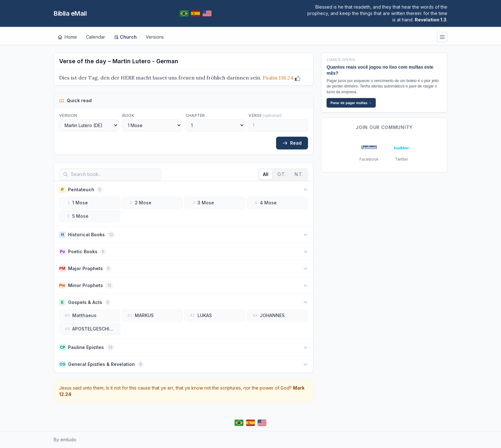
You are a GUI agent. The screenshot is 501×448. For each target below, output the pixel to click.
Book (128, 115)
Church (125, 37)
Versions (155, 37)
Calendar (96, 37)
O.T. (281, 174)
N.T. (299, 174)
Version (68, 115)
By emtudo (65, 440)
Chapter (195, 115)
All (266, 174)
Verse (265, 115)
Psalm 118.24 (278, 78)
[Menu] (442, 37)
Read (292, 143)
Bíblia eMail (70, 13)
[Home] (67, 37)
